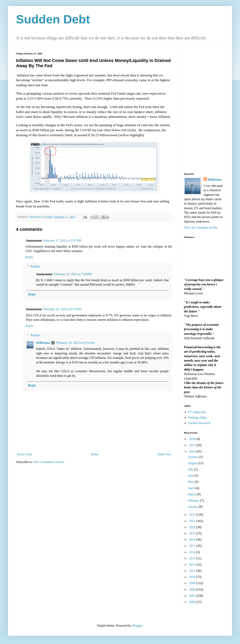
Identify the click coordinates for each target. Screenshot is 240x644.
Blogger (137, 625)
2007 (193, 596)
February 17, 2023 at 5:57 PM (62, 240)
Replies (35, 266)
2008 (193, 589)
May (191, 482)
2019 (193, 533)
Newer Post (24, 454)
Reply (29, 257)
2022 (193, 514)
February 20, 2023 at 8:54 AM (75, 343)
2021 (193, 521)
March (192, 494)
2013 (193, 558)
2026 (193, 439)
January (193, 507)
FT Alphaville (197, 412)
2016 (193, 552)
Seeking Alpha (197, 417)
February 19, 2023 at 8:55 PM (62, 309)
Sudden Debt (53, 19)
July (191, 469)
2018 (193, 539)
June (191, 475)
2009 (193, 583)
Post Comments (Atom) (49, 462)
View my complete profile (201, 227)
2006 (193, 602)
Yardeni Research (199, 423)
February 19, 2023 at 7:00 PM (73, 274)
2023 (193, 451)
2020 (193, 527)
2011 (192, 571)
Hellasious (43, 343)
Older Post (164, 454)
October (193, 457)
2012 (193, 564)
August (193, 463)
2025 (193, 445)
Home (95, 454)
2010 (193, 577)
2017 (193, 546)
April (192, 488)
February (194, 500)
